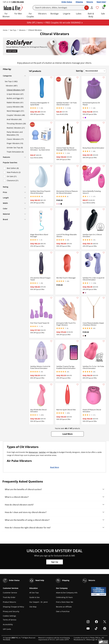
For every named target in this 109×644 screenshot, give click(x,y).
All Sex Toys (34, 593)
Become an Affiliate (64, 607)
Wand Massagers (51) (15, 111)
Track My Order (9, 597)
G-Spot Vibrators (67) (15, 94)
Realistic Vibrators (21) (16, 128)
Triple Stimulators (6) (15, 152)
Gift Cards (7, 629)
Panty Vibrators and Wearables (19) (15, 133)
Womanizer (33, 452)
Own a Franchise (63, 611)
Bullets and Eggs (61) (15, 98)
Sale (103, 14)
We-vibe (53, 452)
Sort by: (80, 71)
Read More (55, 467)
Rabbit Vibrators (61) (15, 102)
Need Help (37, 580)
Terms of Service (10, 620)
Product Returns (9, 602)
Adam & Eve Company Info (67, 593)
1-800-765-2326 (18, 2)
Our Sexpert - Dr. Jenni (39, 602)
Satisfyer (42, 452)
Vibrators (42, 14)
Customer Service (10, 593)
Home (5, 30)
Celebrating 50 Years (64, 597)
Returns (90, 2)
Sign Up (55, 562)
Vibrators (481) (12, 86)
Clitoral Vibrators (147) (16, 90)
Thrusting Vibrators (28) (16, 124)
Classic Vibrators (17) (15, 139)
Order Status (67, 2)
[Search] (61, 8)
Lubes (79, 14)
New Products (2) (14, 172)
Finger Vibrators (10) (15, 143)
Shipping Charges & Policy (13, 607)
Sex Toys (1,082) (11, 81)
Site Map (33, 607)
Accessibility (8, 624)
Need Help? (101, 2)
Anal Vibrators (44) (14, 119)
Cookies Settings (9, 616)
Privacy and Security (11, 611)
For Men (18, 14)
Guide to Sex (34, 597)
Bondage (54, 14)
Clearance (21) (13, 180)
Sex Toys (13, 30)
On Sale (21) (12, 176)
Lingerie (67, 14)
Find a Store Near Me (65, 602)
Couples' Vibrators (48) (16, 115)
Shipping (79, 2)
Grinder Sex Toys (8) (15, 148)
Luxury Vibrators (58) (15, 107)
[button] (67, 434)
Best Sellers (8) (13, 168)
